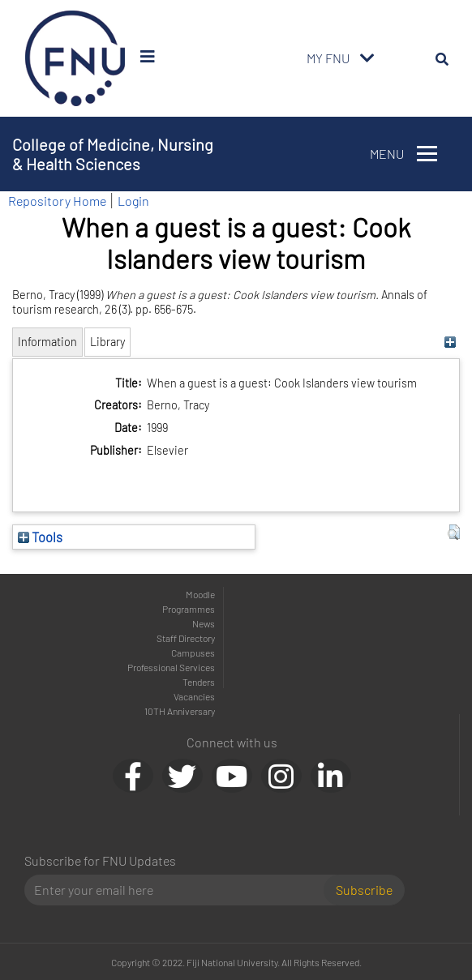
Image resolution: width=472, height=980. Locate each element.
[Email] (180, 890)
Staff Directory (186, 638)
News (204, 623)
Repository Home (57, 201)
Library (107, 342)
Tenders (199, 682)
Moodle (200, 594)
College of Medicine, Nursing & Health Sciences (113, 154)
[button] (454, 533)
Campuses (193, 653)
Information (47, 342)
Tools (40, 537)
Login (133, 201)
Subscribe (364, 890)
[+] (450, 342)
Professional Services (171, 667)
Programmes (189, 609)
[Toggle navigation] (367, 58)
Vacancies (194, 696)
